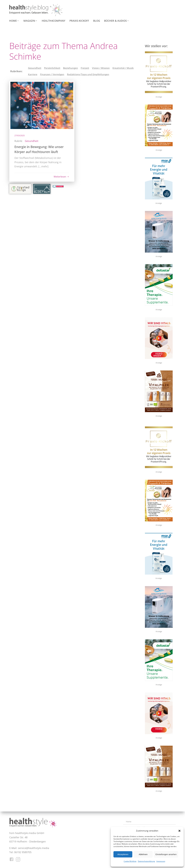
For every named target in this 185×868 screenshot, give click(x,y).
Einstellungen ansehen (166, 854)
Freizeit (85, 68)
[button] (179, 831)
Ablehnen (143, 854)
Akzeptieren (123, 854)
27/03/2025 (20, 135)
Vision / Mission (101, 68)
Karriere (33, 74)
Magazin (31, 21)
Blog (97, 21)
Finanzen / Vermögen (52, 74)
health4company (54, 21)
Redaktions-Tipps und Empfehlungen (88, 74)
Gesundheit (35, 68)
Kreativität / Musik (123, 68)
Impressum (161, 861)
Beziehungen (71, 68)
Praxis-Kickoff (79, 21)
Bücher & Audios (117, 21)
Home (14, 21)
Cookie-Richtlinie (130, 861)
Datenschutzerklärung (146, 861)
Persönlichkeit (52, 68)
